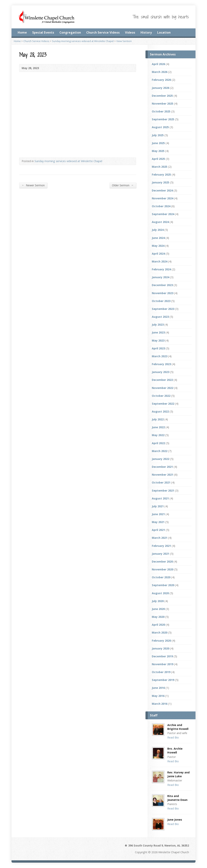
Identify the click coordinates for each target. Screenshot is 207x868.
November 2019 (163, 664)
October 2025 (161, 111)
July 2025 (158, 135)
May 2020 (158, 617)
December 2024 (162, 190)
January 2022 (161, 459)
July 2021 (158, 506)
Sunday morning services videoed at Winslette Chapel (83, 41)
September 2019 (163, 680)
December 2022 (162, 380)
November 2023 (163, 293)
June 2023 (158, 332)
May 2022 (158, 435)
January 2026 (161, 88)
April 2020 (158, 625)
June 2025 (158, 143)
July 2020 (158, 601)
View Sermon (124, 41)
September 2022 (163, 404)
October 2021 (161, 482)
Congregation (70, 32)
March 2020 (160, 632)
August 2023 (160, 317)
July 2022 (158, 419)
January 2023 (161, 372)
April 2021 (158, 530)
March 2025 (160, 167)
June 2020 (158, 609)
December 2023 (162, 285)
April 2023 (158, 348)
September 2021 (163, 491)
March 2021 (160, 538)
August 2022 (160, 411)
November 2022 (163, 388)
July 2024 (158, 230)
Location (164, 32)
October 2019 (161, 672)
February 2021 (161, 546)
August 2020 (160, 593)
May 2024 (158, 246)
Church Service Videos (103, 32)
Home (22, 32)
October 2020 (161, 577)
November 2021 (163, 475)
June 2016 (158, 688)
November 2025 (163, 104)
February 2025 (161, 175)
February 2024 (161, 269)
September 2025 (163, 119)
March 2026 (160, 72)
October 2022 (161, 396)
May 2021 (158, 522)
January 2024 (161, 277)
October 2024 (161, 206)
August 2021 (160, 498)
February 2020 (161, 641)
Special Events (43, 32)
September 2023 (163, 309)
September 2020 (163, 585)
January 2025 (161, 182)
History (146, 32)
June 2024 (158, 238)
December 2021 (162, 467)
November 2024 (163, 198)
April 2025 (158, 159)
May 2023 (158, 340)
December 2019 (162, 656)
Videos (130, 32)
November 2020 (163, 569)
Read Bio (173, 737)
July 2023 (158, 325)
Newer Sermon (33, 185)
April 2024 (158, 254)
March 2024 (160, 261)
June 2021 (158, 514)
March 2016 (160, 704)
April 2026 (158, 64)
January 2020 (161, 648)
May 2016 (158, 696)
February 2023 (161, 364)
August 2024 (160, 222)
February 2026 (161, 80)
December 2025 (162, 96)
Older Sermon (123, 185)
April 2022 (158, 443)
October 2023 (161, 301)
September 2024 (163, 214)
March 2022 (160, 451)
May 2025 (158, 151)
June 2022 (158, 427)
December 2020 (162, 561)
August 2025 (160, 127)
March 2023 (160, 356)
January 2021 (161, 554)
